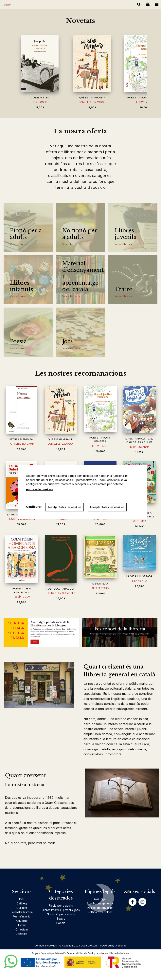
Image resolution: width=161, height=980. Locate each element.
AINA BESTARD (100, 588)
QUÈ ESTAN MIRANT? (92, 97)
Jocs (67, 341)
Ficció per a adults (26, 234)
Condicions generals (100, 903)
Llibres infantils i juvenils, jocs (61, 910)
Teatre (123, 289)
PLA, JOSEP (40, 102)
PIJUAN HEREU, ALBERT (22, 519)
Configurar (34, 507)
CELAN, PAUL (100, 519)
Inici (22, 899)
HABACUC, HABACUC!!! (61, 589)
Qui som (22, 908)
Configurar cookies (46, 946)
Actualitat (22, 921)
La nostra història (22, 912)
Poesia (18, 341)
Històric (22, 925)
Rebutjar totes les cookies (65, 507)
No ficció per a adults (80, 234)
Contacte (22, 934)
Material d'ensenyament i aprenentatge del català (82, 276)
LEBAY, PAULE (100, 446)
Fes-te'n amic (22, 916)
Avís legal (100, 899)
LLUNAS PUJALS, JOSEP (61, 593)
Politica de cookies (100, 912)
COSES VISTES (40, 97)
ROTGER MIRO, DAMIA (22, 444)
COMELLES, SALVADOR (92, 102)
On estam (22, 929)
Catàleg (22, 903)
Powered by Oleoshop (113, 946)
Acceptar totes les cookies (107, 507)
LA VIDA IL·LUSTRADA (139, 576)
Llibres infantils (21, 286)
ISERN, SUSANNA (139, 447)
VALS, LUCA (139, 521)
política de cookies (39, 489)
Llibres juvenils (125, 234)
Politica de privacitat (100, 908)
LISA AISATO (139, 581)
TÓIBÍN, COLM (22, 597)
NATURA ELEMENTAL (22, 439)
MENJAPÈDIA (100, 584)
